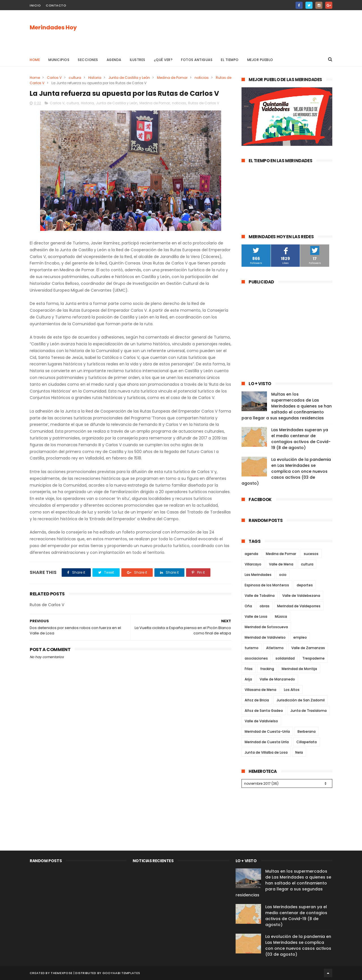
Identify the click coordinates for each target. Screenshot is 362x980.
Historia (95, 78)
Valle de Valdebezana (301, 596)
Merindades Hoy (53, 27)
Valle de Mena (281, 564)
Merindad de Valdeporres (299, 606)
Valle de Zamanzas (308, 648)
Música (281, 616)
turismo (252, 648)
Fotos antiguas (197, 60)
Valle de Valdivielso (261, 721)
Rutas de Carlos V (204, 103)
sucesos (311, 554)
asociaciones (256, 658)
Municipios (59, 60)
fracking (267, 669)
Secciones (88, 60)
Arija (248, 679)
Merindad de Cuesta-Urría (267, 731)
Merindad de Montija (299, 669)
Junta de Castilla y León (129, 78)
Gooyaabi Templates (121, 973)
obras (265, 606)
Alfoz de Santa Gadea (264, 711)
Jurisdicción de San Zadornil (301, 700)
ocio (283, 575)
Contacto (56, 5)
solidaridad (285, 658)
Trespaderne (313, 658)
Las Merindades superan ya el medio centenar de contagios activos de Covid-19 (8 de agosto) (301, 439)
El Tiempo (230, 60)
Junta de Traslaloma (309, 711)
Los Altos (292, 690)
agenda (251, 554)
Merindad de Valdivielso (265, 637)
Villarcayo (253, 564)
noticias (202, 78)
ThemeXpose (62, 973)
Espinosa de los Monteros (267, 585)
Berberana (307, 731)
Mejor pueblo (260, 60)
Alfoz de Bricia (257, 700)
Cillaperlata (307, 742)
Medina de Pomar (172, 78)
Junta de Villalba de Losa (266, 752)
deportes (305, 585)
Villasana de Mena (260, 690)
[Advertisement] (229, 31)
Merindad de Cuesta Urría (267, 742)
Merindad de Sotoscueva (266, 627)
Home (35, 60)
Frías (249, 669)
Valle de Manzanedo (277, 679)
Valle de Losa (256, 616)
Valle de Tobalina (260, 596)
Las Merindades (258, 575)
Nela (299, 752)
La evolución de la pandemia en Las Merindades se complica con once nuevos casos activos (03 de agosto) (286, 471)
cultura (75, 78)
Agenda (114, 60)
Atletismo (275, 648)
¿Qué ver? (163, 60)
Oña (248, 606)
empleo (300, 637)
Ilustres (138, 60)
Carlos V (54, 78)
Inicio (35, 5)
